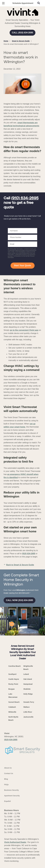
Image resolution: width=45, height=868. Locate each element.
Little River (28, 712)
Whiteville (12, 712)
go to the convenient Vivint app (24, 330)
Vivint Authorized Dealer (15, 842)
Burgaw (11, 689)
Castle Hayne (14, 679)
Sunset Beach (14, 702)
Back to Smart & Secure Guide (19, 565)
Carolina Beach (15, 666)
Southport (12, 674)
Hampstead (28, 684)
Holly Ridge (28, 694)
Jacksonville (28, 717)
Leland (26, 674)
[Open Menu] (3, 3)
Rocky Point (13, 684)
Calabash (12, 707)
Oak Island (28, 679)
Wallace (27, 707)
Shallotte (27, 689)
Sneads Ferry (29, 702)
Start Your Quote (22, 265)
